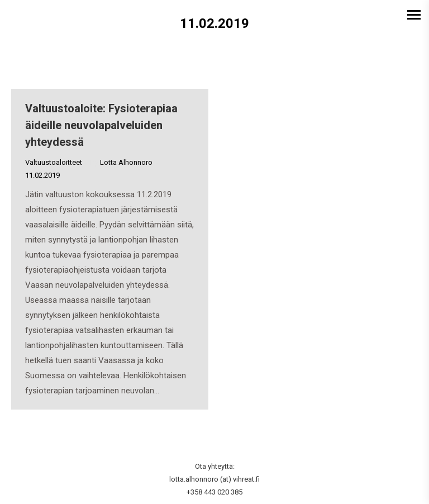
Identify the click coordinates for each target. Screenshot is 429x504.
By (121, 162)
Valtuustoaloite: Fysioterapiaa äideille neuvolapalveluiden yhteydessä (101, 125)
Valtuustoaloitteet (54, 162)
